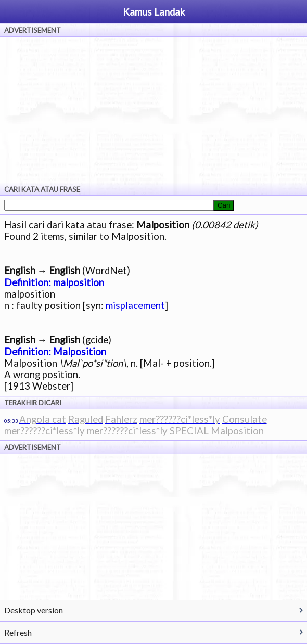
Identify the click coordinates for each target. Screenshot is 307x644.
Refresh (18, 632)
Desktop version (34, 610)
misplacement (135, 305)
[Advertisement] (153, 110)
